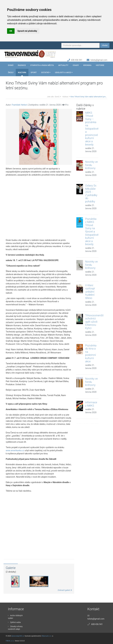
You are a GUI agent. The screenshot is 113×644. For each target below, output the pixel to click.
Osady (76, 65)
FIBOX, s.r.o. (10, 641)
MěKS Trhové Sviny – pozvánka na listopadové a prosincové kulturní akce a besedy (92, 129)
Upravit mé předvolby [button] (27, 31)
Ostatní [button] (46, 72)
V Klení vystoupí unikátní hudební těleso (90, 292)
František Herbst (19, 105)
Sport (34, 72)
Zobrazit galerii (65, 590)
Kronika (87, 65)
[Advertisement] (39, 208)
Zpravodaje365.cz (18, 636)
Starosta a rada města (42, 65)
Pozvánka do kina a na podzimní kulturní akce (91, 353)
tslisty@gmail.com (99, 60)
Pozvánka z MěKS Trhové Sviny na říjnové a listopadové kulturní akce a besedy (92, 232)
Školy (11, 72)
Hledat (105, 45)
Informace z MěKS (91, 404)
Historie (100, 65)
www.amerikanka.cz (15, 450)
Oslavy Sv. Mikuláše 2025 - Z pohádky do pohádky (91, 193)
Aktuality (63, 65)
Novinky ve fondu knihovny (91, 165)
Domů (11, 65)
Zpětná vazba (14, 622)
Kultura (22, 72)
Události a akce (64, 72)
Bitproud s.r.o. (47, 636)
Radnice (22, 65)
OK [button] (11, 31)
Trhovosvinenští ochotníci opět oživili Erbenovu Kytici (94, 322)
